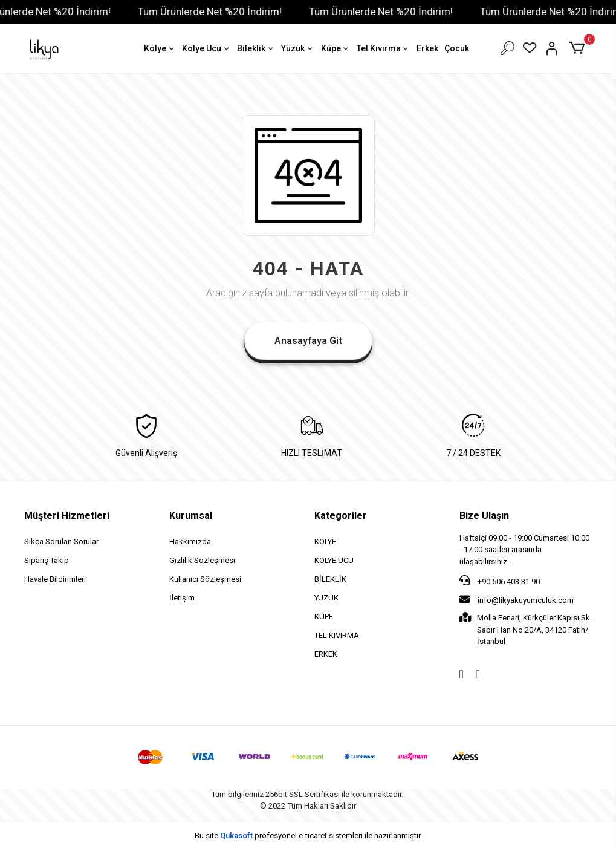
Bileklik (256, 49)
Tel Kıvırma (384, 49)
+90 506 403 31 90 (500, 581)
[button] (579, 48)
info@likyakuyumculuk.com (517, 599)
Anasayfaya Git (308, 341)
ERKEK (326, 654)
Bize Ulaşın (484, 516)
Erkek (427, 48)
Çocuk (457, 48)
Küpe (336, 49)
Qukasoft (236, 835)
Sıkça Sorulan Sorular (61, 542)
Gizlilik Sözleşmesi (202, 560)
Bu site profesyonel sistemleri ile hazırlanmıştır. (308, 835)
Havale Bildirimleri (55, 579)
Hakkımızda (190, 542)
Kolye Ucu (206, 49)
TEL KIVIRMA (337, 635)
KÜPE (324, 617)
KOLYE (325, 542)
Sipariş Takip (47, 560)
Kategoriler (341, 516)
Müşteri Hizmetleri (67, 516)
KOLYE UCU (334, 560)
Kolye (160, 49)
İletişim (182, 598)
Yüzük (298, 49)
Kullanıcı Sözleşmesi (205, 579)
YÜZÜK (326, 598)
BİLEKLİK (330, 579)
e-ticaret (313, 835)
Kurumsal (191, 516)
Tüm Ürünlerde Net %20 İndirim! (220, 11)
